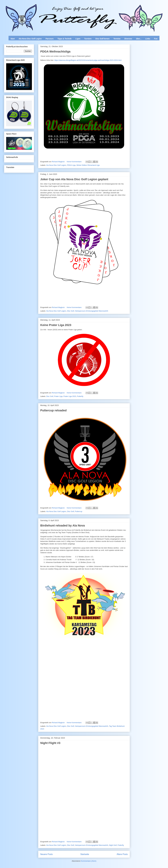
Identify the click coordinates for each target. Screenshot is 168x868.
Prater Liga (58, 396)
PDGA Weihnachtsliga (55, 52)
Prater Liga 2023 (70, 396)
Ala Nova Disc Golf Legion (30, 39)
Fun (156, 39)
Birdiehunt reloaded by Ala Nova (63, 525)
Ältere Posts (122, 854)
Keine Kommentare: (75, 162)
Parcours (50, 39)
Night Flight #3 (50, 743)
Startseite (85, 854)
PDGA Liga (71, 165)
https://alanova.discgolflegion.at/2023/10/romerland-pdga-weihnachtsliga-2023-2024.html (88, 60)
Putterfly (80, 396)
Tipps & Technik (65, 39)
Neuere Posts (46, 854)
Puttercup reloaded (53, 410)
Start (13, 39)
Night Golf (113, 845)
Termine (117, 39)
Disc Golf (71, 311)
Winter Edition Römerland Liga (88, 165)
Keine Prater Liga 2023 (56, 325)
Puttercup (79, 511)
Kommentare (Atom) (89, 861)
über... (139, 39)
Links (148, 39)
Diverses (128, 39)
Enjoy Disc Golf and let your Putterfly (33, 9)
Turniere (88, 39)
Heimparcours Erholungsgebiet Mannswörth (92, 311)
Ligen (78, 39)
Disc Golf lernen (102, 39)
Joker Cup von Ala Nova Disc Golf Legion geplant (74, 179)
